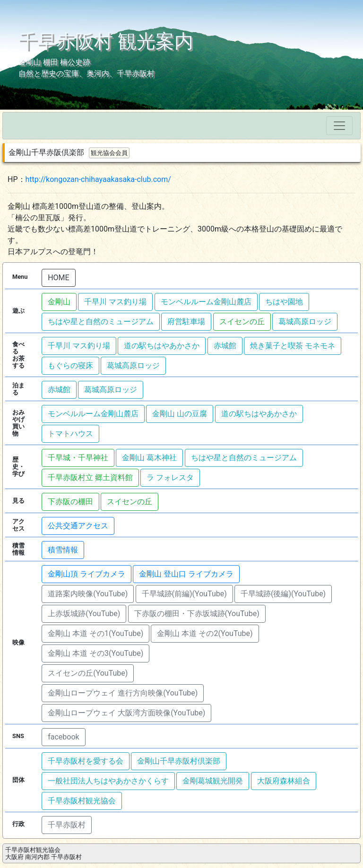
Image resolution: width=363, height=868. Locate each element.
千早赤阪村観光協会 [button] (82, 801)
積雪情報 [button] (63, 550)
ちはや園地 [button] (284, 302)
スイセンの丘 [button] (242, 322)
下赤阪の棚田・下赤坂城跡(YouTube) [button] (197, 614)
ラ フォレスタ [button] (170, 477)
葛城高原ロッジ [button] (305, 322)
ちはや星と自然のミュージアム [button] (101, 322)
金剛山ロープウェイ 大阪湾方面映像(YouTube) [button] (126, 713)
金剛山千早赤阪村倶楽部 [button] (179, 761)
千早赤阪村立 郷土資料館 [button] (90, 477)
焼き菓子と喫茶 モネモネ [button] (293, 346)
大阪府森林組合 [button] (284, 781)
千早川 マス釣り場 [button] (115, 302)
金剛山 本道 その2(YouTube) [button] (205, 633)
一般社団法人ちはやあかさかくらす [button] (108, 781)
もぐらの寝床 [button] (70, 365)
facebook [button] (63, 737)
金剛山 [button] (59, 302)
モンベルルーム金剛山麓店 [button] (206, 302)
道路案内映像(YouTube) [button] (88, 594)
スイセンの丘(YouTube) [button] (88, 673)
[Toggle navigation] (339, 126)
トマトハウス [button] (70, 434)
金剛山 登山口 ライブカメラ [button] (186, 574)
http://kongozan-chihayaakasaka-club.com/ (98, 179)
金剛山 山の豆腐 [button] (180, 414)
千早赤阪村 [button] (67, 825)
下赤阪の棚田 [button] (70, 502)
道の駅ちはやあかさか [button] (162, 346)
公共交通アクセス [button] (78, 526)
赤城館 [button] (225, 346)
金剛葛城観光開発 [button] (213, 781)
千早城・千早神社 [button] (78, 458)
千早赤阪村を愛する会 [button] (86, 761)
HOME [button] (58, 278)
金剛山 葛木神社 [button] (149, 458)
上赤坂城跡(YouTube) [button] (84, 614)
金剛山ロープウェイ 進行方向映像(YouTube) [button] (123, 693)
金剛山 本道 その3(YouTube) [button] (95, 653)
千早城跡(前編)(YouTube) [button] (184, 594)
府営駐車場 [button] (186, 322)
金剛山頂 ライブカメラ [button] (86, 574)
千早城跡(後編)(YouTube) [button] (283, 594)
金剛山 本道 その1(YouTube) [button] (95, 633)
